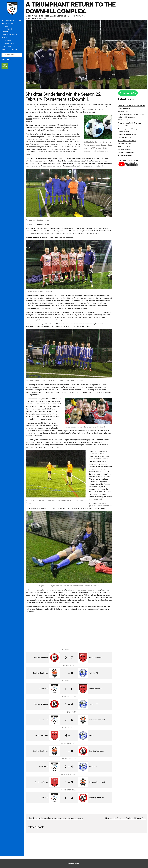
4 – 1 (69, 735)
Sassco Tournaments (34, 16)
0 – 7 (69, 658)
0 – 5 (69, 720)
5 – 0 (69, 673)
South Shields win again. (127, 141)
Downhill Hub (41, 134)
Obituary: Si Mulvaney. (126, 152)
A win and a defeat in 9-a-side (130, 123)
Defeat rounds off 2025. (127, 135)
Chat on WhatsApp (128, 93)
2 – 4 (69, 767)
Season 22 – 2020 (65, 16)
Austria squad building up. (128, 129)
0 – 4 (69, 704)
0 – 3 (69, 782)
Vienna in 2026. (124, 146)
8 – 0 (69, 751)
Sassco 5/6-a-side (50, 16)
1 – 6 (69, 689)
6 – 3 (69, 798)
